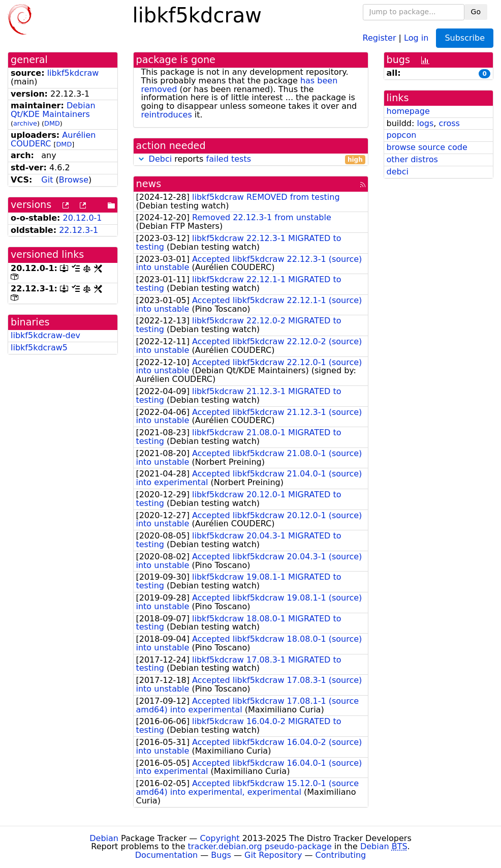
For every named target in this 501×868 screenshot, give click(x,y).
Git (47, 180)
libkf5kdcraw (73, 73)
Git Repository (273, 855)
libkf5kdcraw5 (39, 348)
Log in (416, 37)
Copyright (220, 838)
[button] (141, 159)
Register (380, 37)
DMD (52, 123)
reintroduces (167, 115)
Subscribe (465, 38)
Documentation (166, 855)
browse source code (427, 147)
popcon (402, 135)
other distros (412, 159)
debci (398, 172)
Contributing (341, 855)
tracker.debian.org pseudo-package (260, 846)
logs (425, 123)
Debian (104, 838)
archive (25, 123)
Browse (74, 180)
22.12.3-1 (79, 230)
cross (449, 123)
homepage (408, 111)
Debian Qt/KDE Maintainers (53, 110)
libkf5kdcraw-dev (45, 335)
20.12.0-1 (83, 218)
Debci (161, 159)
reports (251, 159)
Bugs (221, 855)
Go (476, 12)
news (149, 184)
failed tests (229, 159)
